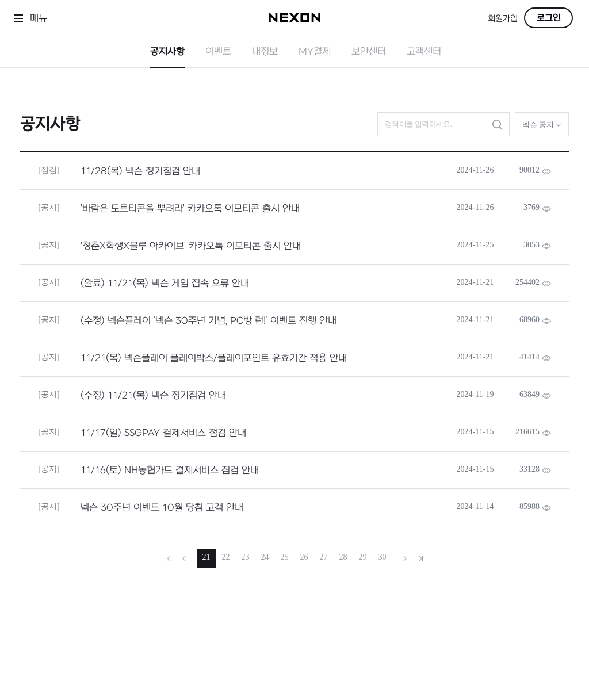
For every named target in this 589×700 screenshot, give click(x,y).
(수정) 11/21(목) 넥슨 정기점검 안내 (153, 396)
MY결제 (315, 52)
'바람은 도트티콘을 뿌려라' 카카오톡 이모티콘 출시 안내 (190, 209)
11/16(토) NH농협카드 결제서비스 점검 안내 (170, 471)
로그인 (549, 18)
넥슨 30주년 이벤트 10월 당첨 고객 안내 (162, 508)
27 (324, 557)
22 (226, 557)
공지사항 (167, 52)
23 (246, 557)
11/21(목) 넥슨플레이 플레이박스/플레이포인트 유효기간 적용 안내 (214, 358)
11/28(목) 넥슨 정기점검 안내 (140, 171)
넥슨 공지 (542, 125)
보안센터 (369, 52)
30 (383, 557)
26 (304, 557)
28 (343, 557)
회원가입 (503, 19)
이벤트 (218, 52)
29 (363, 557)
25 (285, 557)
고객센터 (424, 52)
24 (265, 557)
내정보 (265, 52)
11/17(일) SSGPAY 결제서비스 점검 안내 (163, 433)
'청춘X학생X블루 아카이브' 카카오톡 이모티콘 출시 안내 (191, 246)
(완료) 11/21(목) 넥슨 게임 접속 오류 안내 (165, 284)
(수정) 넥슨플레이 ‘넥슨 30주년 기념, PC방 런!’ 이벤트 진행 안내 (209, 321)
